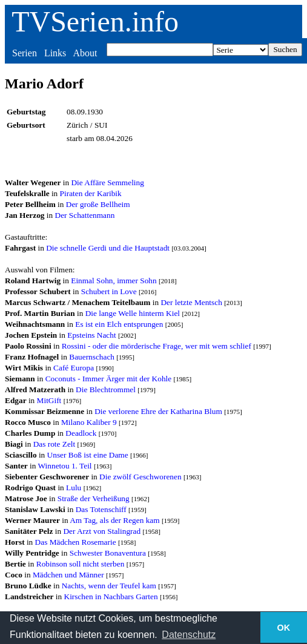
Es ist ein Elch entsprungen (119, 324)
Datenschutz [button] (189, 635)
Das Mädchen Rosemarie (76, 542)
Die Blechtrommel (106, 389)
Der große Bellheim (98, 204)
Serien (25, 53)
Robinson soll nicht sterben (81, 564)
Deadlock (81, 433)
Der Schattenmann (85, 215)
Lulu (74, 488)
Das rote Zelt (54, 444)
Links (55, 53)
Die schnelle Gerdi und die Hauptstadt (108, 248)
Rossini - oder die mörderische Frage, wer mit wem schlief (157, 346)
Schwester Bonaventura (108, 553)
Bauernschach (92, 357)
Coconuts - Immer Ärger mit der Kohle (109, 379)
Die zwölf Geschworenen (140, 477)
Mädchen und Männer (68, 575)
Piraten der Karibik (91, 193)
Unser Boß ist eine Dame (88, 455)
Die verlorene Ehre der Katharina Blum (158, 411)
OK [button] (284, 628)
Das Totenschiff (101, 509)
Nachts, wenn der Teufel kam (109, 586)
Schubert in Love (109, 291)
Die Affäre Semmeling (107, 182)
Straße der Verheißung (94, 498)
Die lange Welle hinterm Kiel (133, 313)
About (85, 53)
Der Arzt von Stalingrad (102, 531)
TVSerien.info (95, 21)
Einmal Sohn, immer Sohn (114, 281)
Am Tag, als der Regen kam (114, 520)
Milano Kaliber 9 (89, 422)
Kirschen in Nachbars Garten (111, 596)
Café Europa (74, 368)
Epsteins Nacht (91, 335)
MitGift (49, 400)
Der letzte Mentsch (191, 302)
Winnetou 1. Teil (65, 466)
